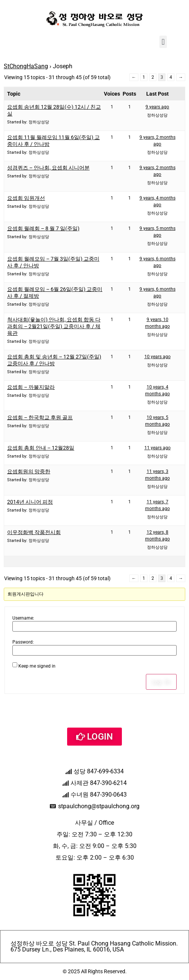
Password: (23, 642)
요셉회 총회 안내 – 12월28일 (41, 448)
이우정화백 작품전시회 (34, 532)
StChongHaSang (26, 66)
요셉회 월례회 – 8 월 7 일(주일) (43, 228)
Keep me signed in (37, 666)
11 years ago (157, 448)
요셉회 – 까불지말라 (31, 387)
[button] (163, 42)
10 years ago (157, 357)
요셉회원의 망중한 (29, 471)
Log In (161, 682)
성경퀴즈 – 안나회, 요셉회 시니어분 (48, 168)
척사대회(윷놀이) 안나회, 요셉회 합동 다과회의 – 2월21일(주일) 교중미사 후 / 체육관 (54, 326)
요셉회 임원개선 (26, 198)
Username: (23, 618)
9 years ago (157, 107)
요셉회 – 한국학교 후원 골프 (40, 417)
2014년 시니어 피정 (30, 502)
